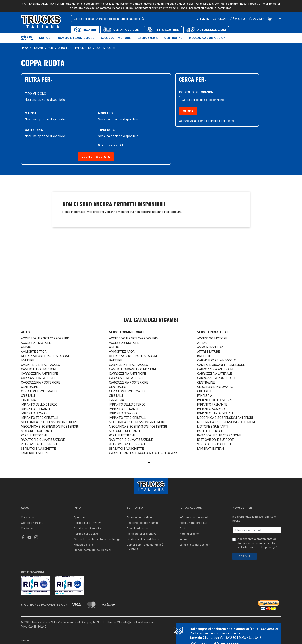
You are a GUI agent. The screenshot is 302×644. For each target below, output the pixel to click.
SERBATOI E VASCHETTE (38, 448)
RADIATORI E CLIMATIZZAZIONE (43, 440)
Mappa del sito (83, 545)
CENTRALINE (30, 387)
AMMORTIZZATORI (34, 351)
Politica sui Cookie (86, 534)
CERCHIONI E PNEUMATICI (39, 391)
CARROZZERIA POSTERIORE (40, 382)
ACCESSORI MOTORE (36, 343)
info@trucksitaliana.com (139, 622)
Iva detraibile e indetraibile (144, 539)
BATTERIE (28, 360)
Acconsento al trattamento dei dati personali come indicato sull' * (257, 543)
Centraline (173, 38)
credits (26, 641)
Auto (25, 332)
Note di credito (189, 534)
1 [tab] (149, 463)
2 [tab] (153, 463)
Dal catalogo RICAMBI (151, 320)
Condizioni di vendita (88, 528)
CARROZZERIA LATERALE (38, 378)
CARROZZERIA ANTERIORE (39, 374)
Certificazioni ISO (32, 523)
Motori (45, 38)
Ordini (183, 528)
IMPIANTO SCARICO (35, 413)
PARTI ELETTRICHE (34, 435)
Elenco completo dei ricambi (92, 550)
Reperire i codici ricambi (143, 523)
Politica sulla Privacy (87, 523)
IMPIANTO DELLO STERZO (39, 404)
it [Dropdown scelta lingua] (278, 18)
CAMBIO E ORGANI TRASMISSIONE (133, 369)
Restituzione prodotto (193, 523)
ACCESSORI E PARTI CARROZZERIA (45, 338)
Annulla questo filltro (114, 145)
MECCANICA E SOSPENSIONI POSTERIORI (50, 426)
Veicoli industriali (213, 332)
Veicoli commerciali (126, 332)
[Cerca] (109, 19)
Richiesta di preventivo (142, 534)
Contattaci (220, 18)
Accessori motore (116, 38)
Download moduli (138, 528)
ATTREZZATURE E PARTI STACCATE (46, 356)
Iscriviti (245, 556)
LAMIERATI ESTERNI (35, 453)
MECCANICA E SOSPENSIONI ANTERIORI (49, 422)
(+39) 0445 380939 (264, 629)
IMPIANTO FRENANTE (36, 409)
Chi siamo (203, 18)
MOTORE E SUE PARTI (36, 431)
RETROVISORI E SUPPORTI (40, 444)
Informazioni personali (194, 517)
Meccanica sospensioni (208, 38)
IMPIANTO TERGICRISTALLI (40, 418)
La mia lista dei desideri (195, 545)
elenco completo (209, 121)
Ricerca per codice (139, 517)
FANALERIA (28, 400)
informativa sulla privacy (259, 547)
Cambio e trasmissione (76, 38)
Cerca (188, 111)
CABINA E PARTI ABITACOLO (41, 365)
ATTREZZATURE (208, 351)
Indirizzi (184, 539)
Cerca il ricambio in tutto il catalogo (97, 539)
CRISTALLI (28, 396)
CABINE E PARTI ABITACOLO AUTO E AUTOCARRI (143, 453)
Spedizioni (81, 517)
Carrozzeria (147, 38)
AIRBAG (26, 347)
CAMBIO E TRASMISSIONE (39, 369)
